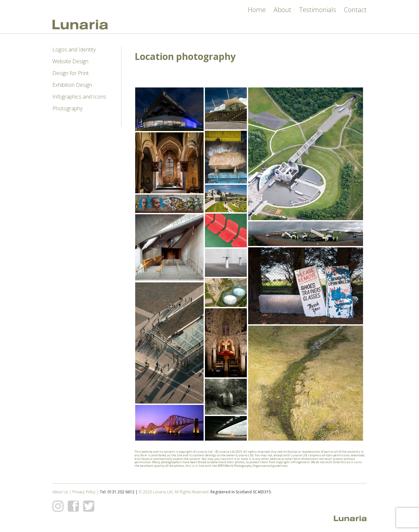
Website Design (70, 61)
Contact (355, 10)
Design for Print (71, 73)
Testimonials (318, 10)
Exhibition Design (72, 85)
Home (257, 10)
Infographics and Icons (79, 97)
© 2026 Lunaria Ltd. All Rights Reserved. (174, 492)
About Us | (62, 492)
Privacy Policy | (86, 492)
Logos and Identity (74, 49)
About (282, 10)
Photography (67, 108)
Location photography (185, 56)
